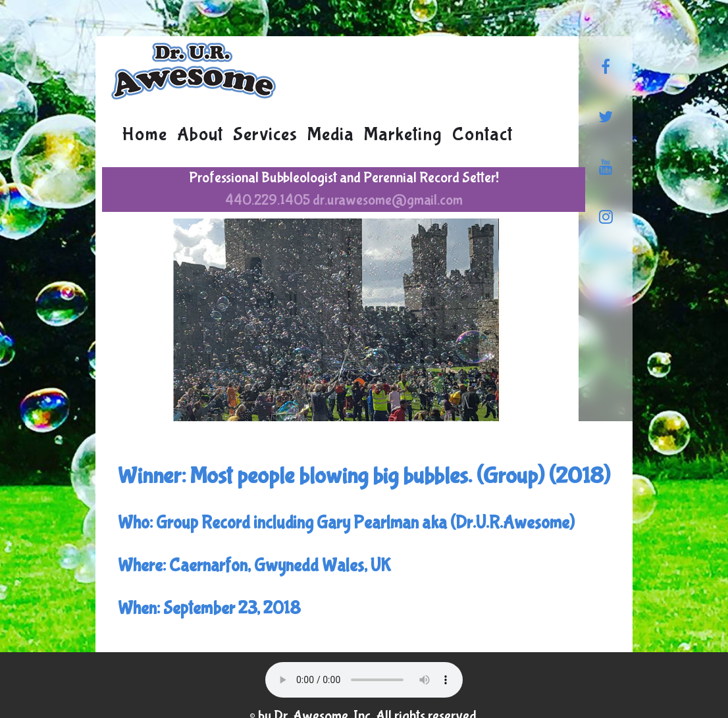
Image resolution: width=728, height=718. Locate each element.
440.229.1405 (268, 200)
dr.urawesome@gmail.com (388, 200)
